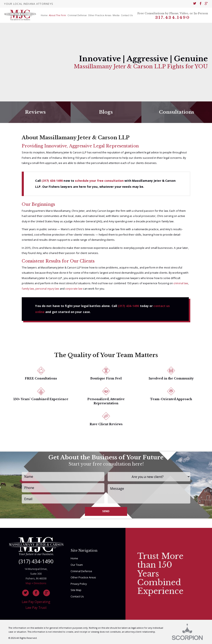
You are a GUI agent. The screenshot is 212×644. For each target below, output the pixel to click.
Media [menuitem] (116, 15)
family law (28, 289)
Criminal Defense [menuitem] (77, 15)
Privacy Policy (79, 584)
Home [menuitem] (44, 15)
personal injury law (47, 289)
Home (74, 558)
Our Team (77, 565)
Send (106, 511)
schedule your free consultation (99, 181)
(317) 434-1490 (52, 181)
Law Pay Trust (36, 608)
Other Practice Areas (83, 577)
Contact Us (77, 596)
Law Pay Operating (36, 602)
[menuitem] (195, 4)
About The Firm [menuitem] (57, 15)
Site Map (76, 590)
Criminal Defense (81, 571)
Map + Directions (36, 583)
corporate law (74, 289)
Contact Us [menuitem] (127, 15)
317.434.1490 (173, 18)
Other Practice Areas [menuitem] (100, 15)
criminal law (181, 283)
